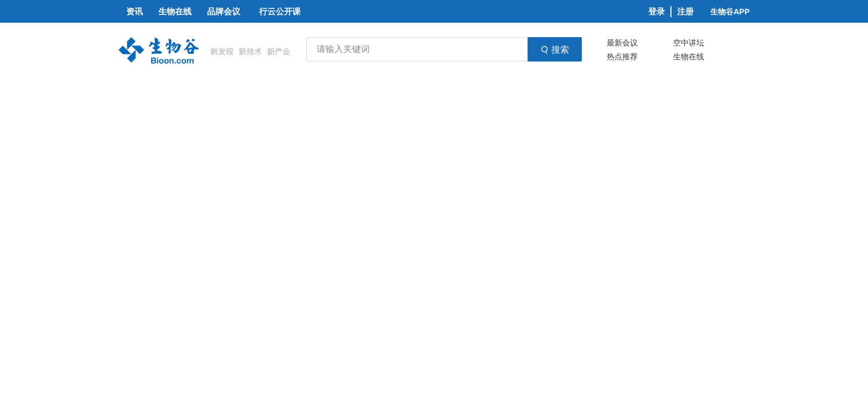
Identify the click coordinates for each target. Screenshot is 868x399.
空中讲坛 (689, 43)
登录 (657, 11)
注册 (685, 11)
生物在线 (689, 57)
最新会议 (622, 43)
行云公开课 (280, 11)
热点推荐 (622, 57)
